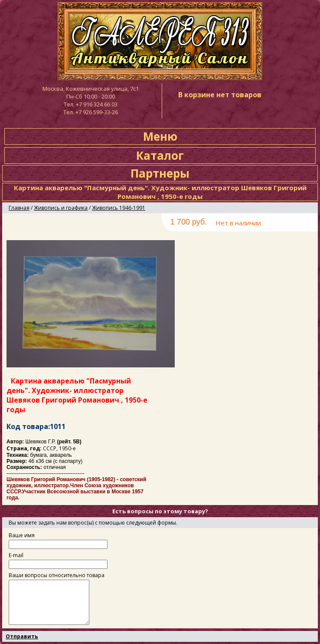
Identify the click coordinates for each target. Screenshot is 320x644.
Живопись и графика (61, 208)
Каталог (160, 155)
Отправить (22, 636)
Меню (160, 136)
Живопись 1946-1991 (119, 208)
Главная (19, 208)
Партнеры (160, 173)
